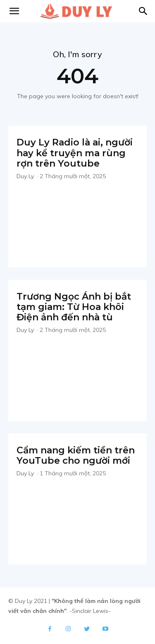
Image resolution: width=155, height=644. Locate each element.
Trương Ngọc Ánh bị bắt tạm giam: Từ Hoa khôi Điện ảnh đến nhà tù (74, 307)
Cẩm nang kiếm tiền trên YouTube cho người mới (76, 455)
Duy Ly (25, 176)
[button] (143, 11)
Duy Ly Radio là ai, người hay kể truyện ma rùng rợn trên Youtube (75, 153)
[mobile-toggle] (14, 11)
